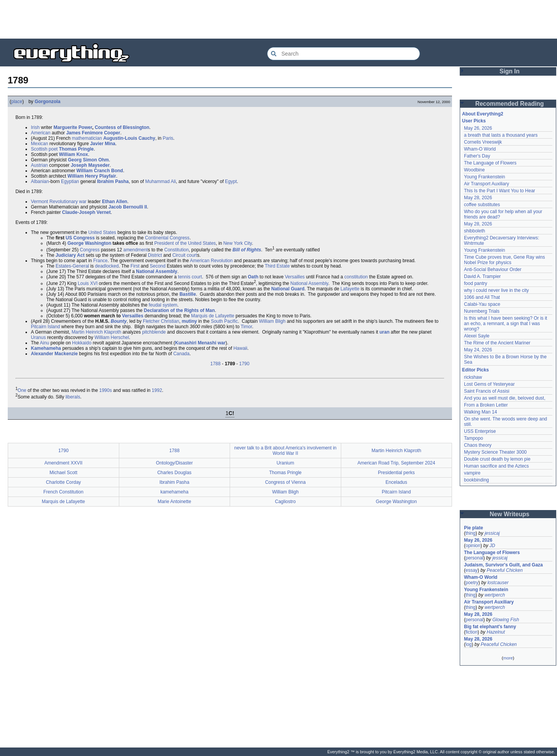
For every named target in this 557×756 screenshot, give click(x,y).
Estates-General (72, 266)
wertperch (495, 595)
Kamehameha (46, 348)
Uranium (285, 463)
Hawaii (240, 348)
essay (472, 570)
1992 (157, 390)
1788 (216, 364)
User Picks (474, 121)
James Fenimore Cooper (93, 133)
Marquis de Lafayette (213, 316)
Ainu (44, 343)
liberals (73, 397)
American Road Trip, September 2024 (396, 463)
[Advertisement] (279, 19)
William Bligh (272, 321)
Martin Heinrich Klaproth (96, 332)
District (155, 255)
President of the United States (185, 243)
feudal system (163, 305)
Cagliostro (285, 502)
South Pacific (224, 321)
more (508, 658)
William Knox (74, 154)
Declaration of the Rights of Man (179, 310)
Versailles (295, 277)
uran (384, 332)
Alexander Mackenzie (54, 354)
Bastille (188, 294)
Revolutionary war (68, 202)
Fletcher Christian (161, 321)
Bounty (119, 321)
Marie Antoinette (174, 502)
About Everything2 (483, 114)
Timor (246, 327)
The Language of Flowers (490, 163)
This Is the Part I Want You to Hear (499, 191)
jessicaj (492, 533)
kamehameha (174, 492)
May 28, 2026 (478, 198)
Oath (253, 277)
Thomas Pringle (76, 149)
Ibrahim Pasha (113, 181)
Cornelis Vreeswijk (483, 142)
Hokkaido (82, 343)
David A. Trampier (482, 276)
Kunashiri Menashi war (201, 343)
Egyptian (70, 181)
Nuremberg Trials (482, 311)
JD (492, 546)
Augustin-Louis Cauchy (129, 138)
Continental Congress (167, 238)
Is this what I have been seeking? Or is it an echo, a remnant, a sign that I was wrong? (506, 324)
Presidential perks (396, 473)
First (135, 266)
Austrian (39, 165)
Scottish (39, 149)
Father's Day (477, 156)
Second (158, 266)
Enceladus (396, 482)
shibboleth (475, 231)
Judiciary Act (70, 255)
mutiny (189, 321)
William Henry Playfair (92, 176)
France (100, 261)
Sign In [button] (510, 71)
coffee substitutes (482, 205)
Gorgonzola (48, 102)
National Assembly (157, 271)
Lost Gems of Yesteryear (489, 384)
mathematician (87, 138)
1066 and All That (482, 297)
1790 (245, 364)
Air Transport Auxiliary (487, 184)
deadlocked (107, 266)
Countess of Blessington (122, 127)
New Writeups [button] (510, 514)
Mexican (40, 144)
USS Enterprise (480, 431)
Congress (90, 250)
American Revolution (211, 261)
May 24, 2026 (478, 350)
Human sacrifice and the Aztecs (496, 466)
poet (53, 149)
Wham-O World (480, 149)
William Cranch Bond (100, 171)
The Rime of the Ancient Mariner (497, 343)
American (41, 133)
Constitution (177, 250)
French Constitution (63, 492)
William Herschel (112, 337)
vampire (472, 473)
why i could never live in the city (496, 290)
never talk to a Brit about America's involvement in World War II (285, 451)
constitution (356, 277)
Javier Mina (102, 144)
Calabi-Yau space (482, 304)
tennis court (190, 277)
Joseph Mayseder (90, 165)
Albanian (40, 181)
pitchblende (154, 332)
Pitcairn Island (45, 327)
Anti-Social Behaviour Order (493, 270)
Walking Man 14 (481, 412)
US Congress (80, 238)
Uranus (38, 337)
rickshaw (473, 377)
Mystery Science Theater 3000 (495, 452)
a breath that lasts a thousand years (501, 135)
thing (471, 533)
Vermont (40, 202)
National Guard (288, 289)
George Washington (90, 243)
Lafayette (350, 289)
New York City (237, 243)
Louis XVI (87, 283)
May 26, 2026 (478, 128)
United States (102, 232)
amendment (135, 250)
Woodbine (474, 170)
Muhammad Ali (160, 181)
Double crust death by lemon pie (497, 459)
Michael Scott (63, 473)
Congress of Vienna (285, 482)
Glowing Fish (505, 620)
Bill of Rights (247, 250)
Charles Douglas (174, 473)
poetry (472, 583)
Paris (168, 138)
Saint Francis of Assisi (487, 391)
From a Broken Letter (486, 405)
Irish (35, 127)
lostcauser (498, 583)
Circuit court (185, 255)
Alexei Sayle (477, 336)
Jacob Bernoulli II (128, 207)
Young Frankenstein (484, 177)
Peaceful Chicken (505, 570)
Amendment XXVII (63, 463)
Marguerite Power (73, 127)
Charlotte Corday (63, 482)
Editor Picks (475, 370)
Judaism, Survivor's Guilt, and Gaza (503, 565)
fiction (472, 632)
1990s (106, 390)
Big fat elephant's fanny (490, 627)
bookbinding (477, 480)
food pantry (476, 283)
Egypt (231, 181)
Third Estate (277, 266)
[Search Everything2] (344, 54)
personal (474, 558)
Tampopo (473, 438)
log (469, 644)
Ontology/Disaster (174, 463)
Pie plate (473, 528)
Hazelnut (496, 632)
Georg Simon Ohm (88, 160)
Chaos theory (478, 445)
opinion (473, 546)
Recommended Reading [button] (510, 104)
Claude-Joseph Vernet (86, 212)
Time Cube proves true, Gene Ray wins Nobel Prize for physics (505, 260)
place (17, 102)
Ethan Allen (115, 202)
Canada (181, 354)
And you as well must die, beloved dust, (505, 398)
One (22, 390)
